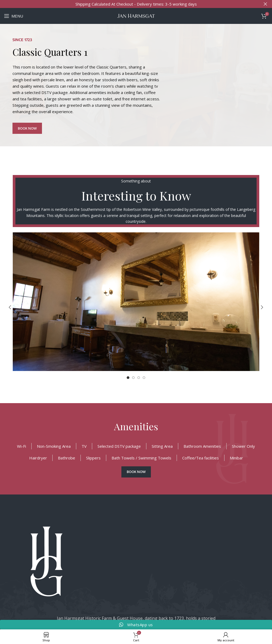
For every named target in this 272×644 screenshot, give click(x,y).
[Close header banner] (265, 4)
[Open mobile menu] (14, 16)
